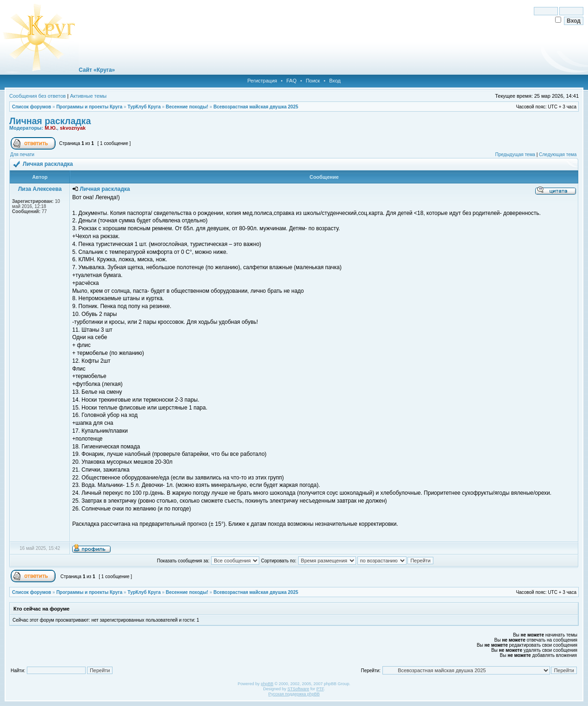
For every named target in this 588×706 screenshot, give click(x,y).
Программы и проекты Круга (90, 107)
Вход (335, 81)
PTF (320, 689)
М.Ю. (51, 128)
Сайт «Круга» (97, 70)
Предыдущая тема (515, 154)
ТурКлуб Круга (144, 107)
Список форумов (32, 107)
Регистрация (262, 81)
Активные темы (88, 96)
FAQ (291, 81)
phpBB (267, 684)
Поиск (313, 81)
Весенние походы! (187, 107)
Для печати (22, 154)
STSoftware (298, 689)
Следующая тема (558, 154)
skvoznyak (73, 128)
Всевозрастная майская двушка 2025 (256, 107)
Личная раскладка (50, 121)
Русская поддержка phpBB (294, 694)
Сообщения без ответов (38, 96)
